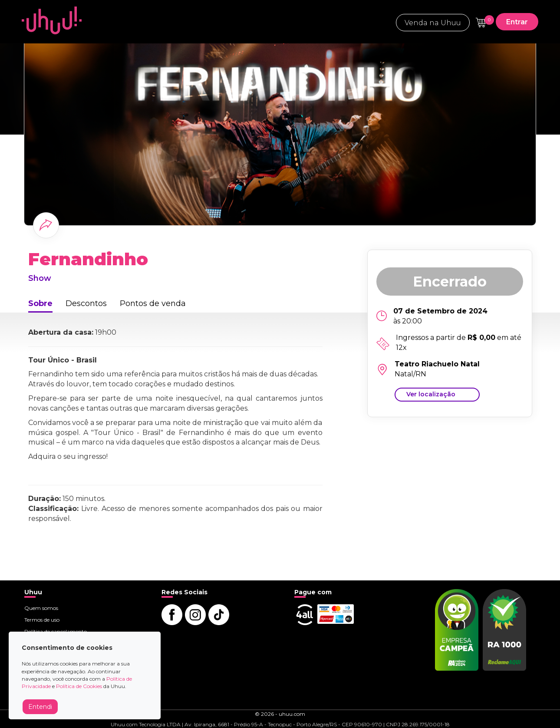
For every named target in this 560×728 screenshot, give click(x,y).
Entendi (40, 707)
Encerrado (450, 282)
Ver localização (431, 394)
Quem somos (41, 608)
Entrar (517, 22)
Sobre (40, 303)
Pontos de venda (153, 303)
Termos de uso (42, 620)
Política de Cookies (79, 686)
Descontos (86, 303)
